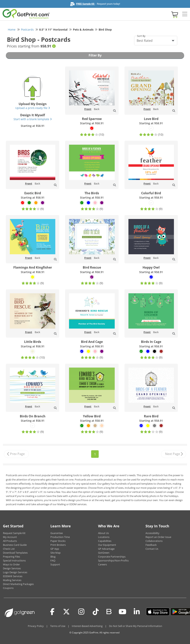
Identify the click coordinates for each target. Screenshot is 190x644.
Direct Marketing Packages (18, 584)
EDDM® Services (13, 576)
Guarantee (57, 533)
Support (55, 564)
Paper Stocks (58, 541)
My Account (10, 537)
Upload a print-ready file (33, 108)
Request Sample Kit (14, 533)
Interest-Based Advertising (87, 626)
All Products (10, 541)
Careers (102, 564)
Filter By (95, 55)
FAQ (53, 560)
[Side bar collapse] (185, 14)
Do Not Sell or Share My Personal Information (136, 626)
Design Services (12, 568)
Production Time (60, 537)
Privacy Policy (36, 626)
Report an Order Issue (158, 537)
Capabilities (105, 541)
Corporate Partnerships (112, 557)
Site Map (55, 553)
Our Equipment (107, 545)
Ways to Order (11, 564)
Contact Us (152, 549)
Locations (104, 537)
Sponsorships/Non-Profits (113, 560)
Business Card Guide (15, 545)
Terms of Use (58, 626)
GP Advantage (106, 549)
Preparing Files (11, 557)
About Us (103, 533)
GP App (55, 549)
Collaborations (154, 541)
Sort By (141, 36)
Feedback (151, 545)
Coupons (8, 588)
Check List (9, 549)
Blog (53, 557)
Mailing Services (12, 580)
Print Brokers (58, 545)
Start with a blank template (33, 119)
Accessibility (152, 533)
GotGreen (104, 553)
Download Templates (15, 553)
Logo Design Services (15, 572)
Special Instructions (14, 560)
